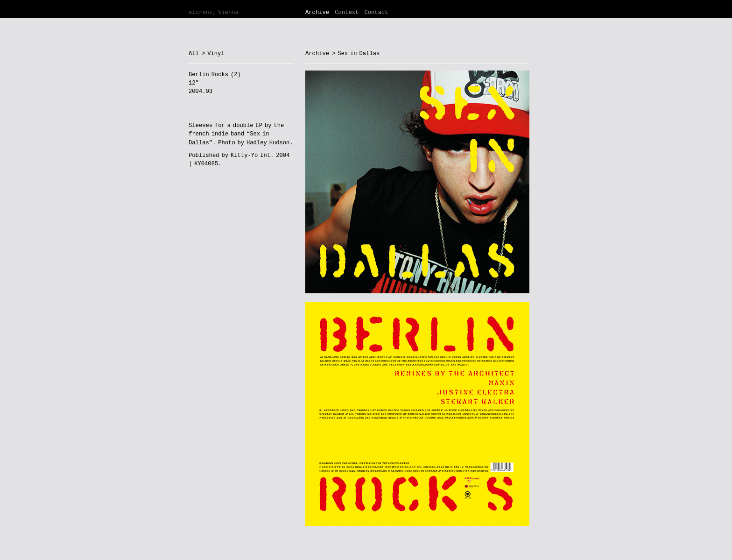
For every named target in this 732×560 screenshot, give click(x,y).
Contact (376, 13)
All (194, 54)
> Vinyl (213, 54)
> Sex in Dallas (356, 54)
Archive (317, 13)
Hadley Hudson (268, 143)
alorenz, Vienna (214, 13)
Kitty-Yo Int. (252, 156)
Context (347, 13)
